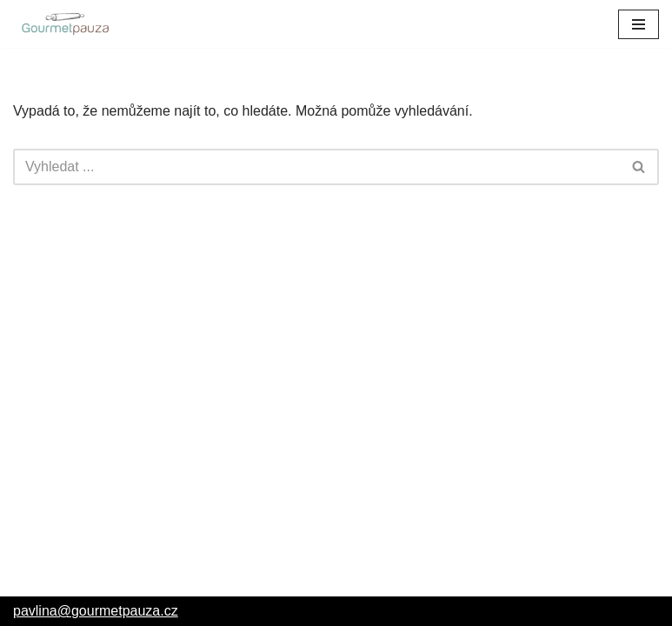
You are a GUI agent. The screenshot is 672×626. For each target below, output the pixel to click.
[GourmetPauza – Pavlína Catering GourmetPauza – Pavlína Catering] (65, 24)
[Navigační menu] (639, 24)
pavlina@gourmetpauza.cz (96, 611)
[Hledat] (316, 167)
